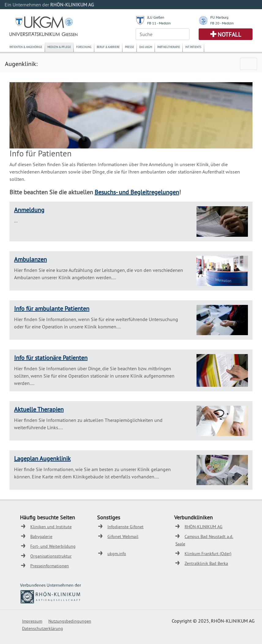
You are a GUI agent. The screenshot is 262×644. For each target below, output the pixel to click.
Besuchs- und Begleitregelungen (137, 192)
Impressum (32, 621)
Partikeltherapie (169, 47)
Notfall (229, 35)
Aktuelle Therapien (39, 409)
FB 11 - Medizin (159, 23)
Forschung (84, 47)
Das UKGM (146, 47)
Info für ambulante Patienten (52, 308)
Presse (129, 47)
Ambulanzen (30, 259)
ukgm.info (117, 554)
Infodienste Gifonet (125, 527)
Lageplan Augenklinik (42, 458)
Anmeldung (29, 210)
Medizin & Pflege (59, 47)
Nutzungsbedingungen (70, 621)
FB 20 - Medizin (222, 23)
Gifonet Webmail (123, 536)
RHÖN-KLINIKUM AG (204, 527)
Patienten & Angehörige (26, 47)
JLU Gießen (156, 17)
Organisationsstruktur (51, 556)
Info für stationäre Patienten (51, 358)
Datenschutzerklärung (43, 628)
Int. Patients (193, 47)
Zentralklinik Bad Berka (206, 563)
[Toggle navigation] (249, 64)
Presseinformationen (50, 566)
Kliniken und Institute (51, 527)
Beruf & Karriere (108, 47)
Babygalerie (41, 536)
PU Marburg (219, 17)
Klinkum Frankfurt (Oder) (208, 554)
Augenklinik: (21, 64)
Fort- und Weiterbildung (53, 546)
